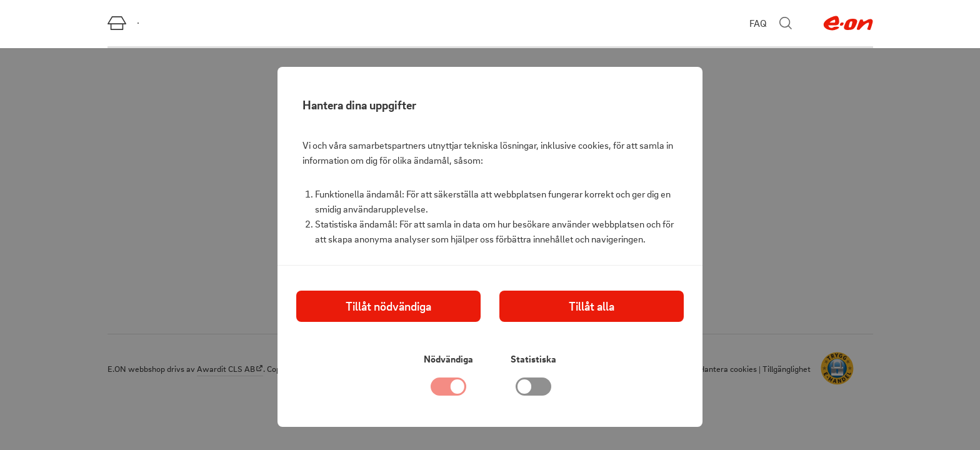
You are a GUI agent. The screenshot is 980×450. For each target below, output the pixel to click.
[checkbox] (534, 390)
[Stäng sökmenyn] (786, 23)
